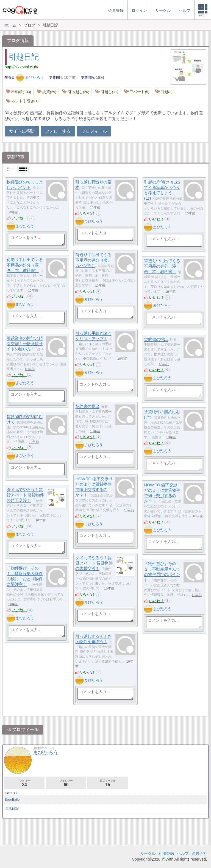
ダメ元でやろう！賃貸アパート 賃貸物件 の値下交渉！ (25, 495)
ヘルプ (183, 853)
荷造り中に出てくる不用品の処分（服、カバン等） (93, 260)
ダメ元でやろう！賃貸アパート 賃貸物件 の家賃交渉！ (94, 563)
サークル (148, 853)
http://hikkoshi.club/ (21, 67)
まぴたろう (30, 77)
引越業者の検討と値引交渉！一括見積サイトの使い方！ (25, 344)
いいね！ (19, 218)
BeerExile (12, 799)
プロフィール (94, 131)
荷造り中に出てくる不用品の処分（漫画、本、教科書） (25, 265)
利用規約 (166, 853)
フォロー (24, 783)
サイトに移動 (22, 131)
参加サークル (108, 783)
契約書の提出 (156, 340)
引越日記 (24, 57)
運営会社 (199, 853)
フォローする (58, 131)
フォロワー (66, 783)
